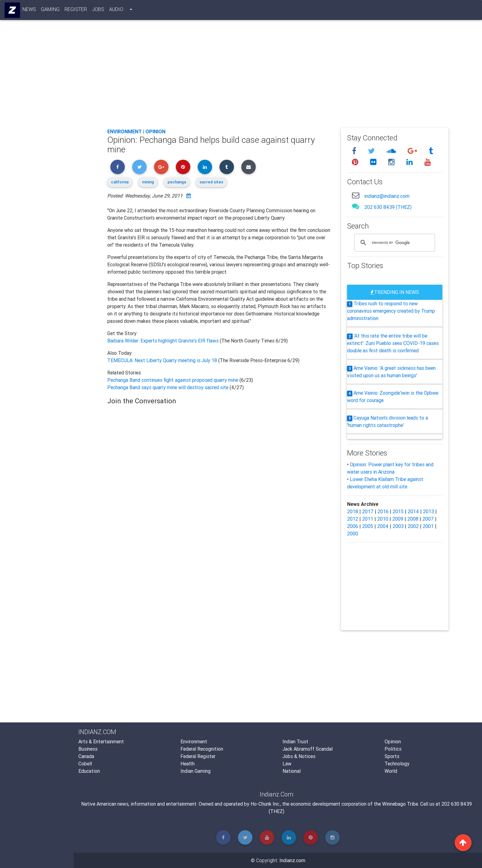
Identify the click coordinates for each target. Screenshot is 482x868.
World (391, 771)
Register (76, 10)
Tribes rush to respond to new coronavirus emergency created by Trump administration (391, 311)
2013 (429, 511)
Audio (117, 10)
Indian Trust (295, 741)
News (30, 10)
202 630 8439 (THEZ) (388, 207)
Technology (397, 764)
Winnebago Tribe (400, 804)
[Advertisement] (278, 77)
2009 (398, 519)
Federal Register (198, 756)
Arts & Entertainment (101, 741)
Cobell (85, 764)
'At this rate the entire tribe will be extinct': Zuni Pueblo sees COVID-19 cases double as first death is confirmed (393, 343)
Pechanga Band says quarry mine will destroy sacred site (168, 387)
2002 (413, 526)
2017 (368, 511)
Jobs (98, 10)
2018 (353, 511)
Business (88, 749)
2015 (398, 511)
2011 (368, 519)
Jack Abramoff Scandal (308, 749)
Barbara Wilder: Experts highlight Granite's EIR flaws (164, 341)
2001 (428, 526)
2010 (383, 519)
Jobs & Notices (299, 756)
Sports (392, 756)
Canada (86, 756)
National (292, 771)
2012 (353, 519)
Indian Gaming (196, 771)
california (120, 182)
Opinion (155, 131)
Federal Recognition (202, 749)
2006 (353, 526)
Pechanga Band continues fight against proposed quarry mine (173, 380)
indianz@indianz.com (387, 196)
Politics (393, 749)
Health (188, 764)
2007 (428, 519)
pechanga (177, 182)
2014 (413, 511)
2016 (383, 511)
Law (287, 764)
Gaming (51, 10)
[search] (394, 243)
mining (148, 182)
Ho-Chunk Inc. (265, 804)
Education (89, 771)
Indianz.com (292, 860)
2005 (368, 526)
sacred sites (211, 182)
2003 (398, 526)
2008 (413, 519)
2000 (353, 534)
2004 (383, 526)
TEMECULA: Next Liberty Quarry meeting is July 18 (163, 360)
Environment (124, 131)
